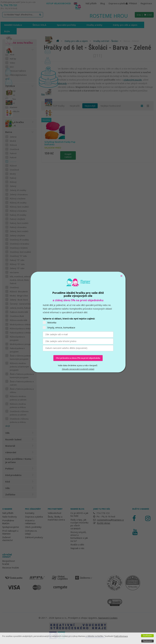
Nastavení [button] (148, 641)
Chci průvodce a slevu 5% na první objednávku (78, 358)
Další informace (121, 636)
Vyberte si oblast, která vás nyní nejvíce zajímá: (69, 319)
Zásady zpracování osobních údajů (78, 369)
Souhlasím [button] (147, 636)
